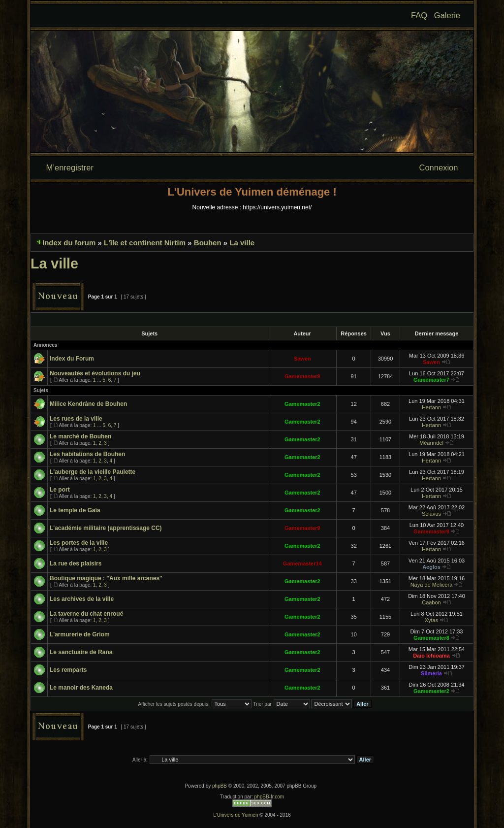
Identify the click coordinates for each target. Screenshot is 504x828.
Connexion (439, 167)
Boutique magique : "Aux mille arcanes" (106, 578)
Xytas (432, 620)
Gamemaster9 (302, 376)
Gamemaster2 (302, 404)
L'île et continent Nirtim (145, 243)
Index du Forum (72, 359)
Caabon (431, 602)
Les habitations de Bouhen (87, 454)
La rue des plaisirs (76, 563)
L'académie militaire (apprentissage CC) (106, 528)
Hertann (431, 407)
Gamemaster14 (302, 563)
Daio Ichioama (431, 656)
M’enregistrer (70, 167)
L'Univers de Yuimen (236, 815)
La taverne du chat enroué (86, 614)
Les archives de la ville (82, 599)
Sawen (302, 359)
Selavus (431, 514)
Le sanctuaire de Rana (81, 652)
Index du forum (69, 243)
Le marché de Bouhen (80, 436)
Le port (60, 490)
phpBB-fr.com (269, 797)
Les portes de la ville (79, 543)
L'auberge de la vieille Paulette (93, 472)
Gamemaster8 (431, 638)
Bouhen (208, 243)
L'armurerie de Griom (80, 634)
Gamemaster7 (431, 380)
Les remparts (68, 670)
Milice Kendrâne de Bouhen (88, 404)
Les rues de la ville (76, 419)
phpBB (220, 786)
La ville (242, 243)
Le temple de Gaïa (75, 510)
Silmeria (431, 673)
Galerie (447, 15)
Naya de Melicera (432, 585)
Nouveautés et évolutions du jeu (95, 373)
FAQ (419, 15)
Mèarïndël (431, 443)
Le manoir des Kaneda (81, 688)
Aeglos (431, 567)
